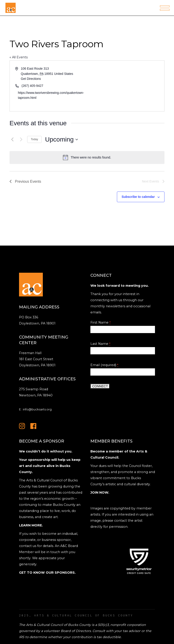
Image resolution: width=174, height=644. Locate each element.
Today (34, 139)
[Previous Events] (12, 140)
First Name (100, 322)
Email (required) (104, 365)
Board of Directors (76, 631)
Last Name (100, 344)
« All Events (19, 57)
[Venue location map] (125, 86)
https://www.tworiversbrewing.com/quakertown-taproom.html (51, 95)
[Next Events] (21, 140)
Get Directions (31, 79)
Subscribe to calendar (138, 197)
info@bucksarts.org (37, 409)
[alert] (87, 157)
